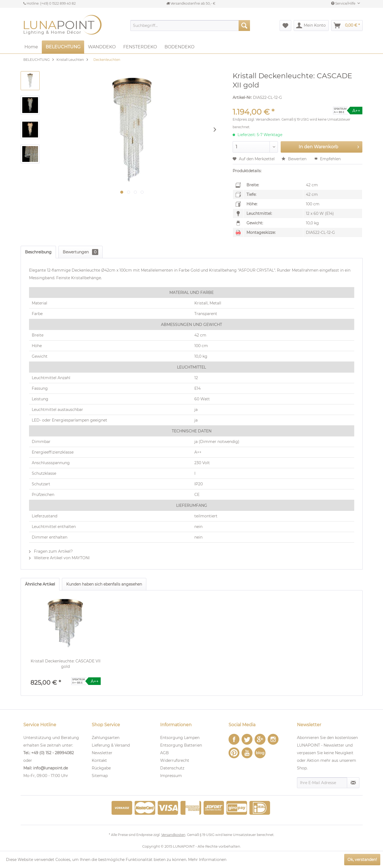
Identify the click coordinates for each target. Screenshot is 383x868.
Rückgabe (101, 768)
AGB (164, 753)
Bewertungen (80, 252)
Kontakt (99, 760)
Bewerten (295, 159)
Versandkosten (268, 119)
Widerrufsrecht (175, 760)
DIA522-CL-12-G (320, 232)
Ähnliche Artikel (40, 584)
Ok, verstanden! (362, 860)
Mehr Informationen (207, 860)
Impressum (171, 776)
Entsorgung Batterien (181, 745)
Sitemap (100, 776)
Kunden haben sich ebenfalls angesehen (104, 584)
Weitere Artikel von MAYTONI (59, 558)
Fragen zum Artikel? (51, 551)
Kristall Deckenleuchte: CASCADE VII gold (66, 664)
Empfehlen (327, 159)
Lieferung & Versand (111, 745)
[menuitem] (190, 26)
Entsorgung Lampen (180, 738)
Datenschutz (172, 768)
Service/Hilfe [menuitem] (344, 3)
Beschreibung (38, 252)
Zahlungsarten (106, 738)
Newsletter (102, 753)
